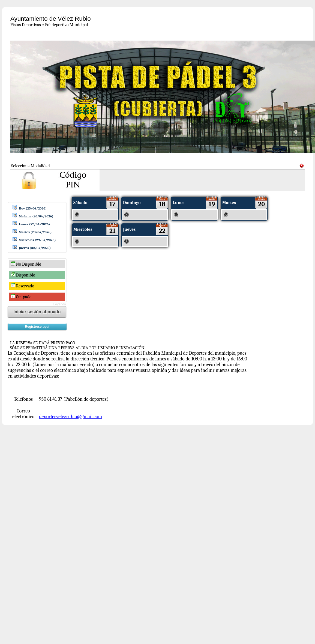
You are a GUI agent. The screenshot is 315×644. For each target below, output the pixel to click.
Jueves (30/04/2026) (35, 248)
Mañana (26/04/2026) (36, 216)
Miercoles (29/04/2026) (37, 240)
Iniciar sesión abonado (37, 312)
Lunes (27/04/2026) (34, 224)
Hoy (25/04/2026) (33, 208)
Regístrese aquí (37, 327)
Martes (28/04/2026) (35, 232)
